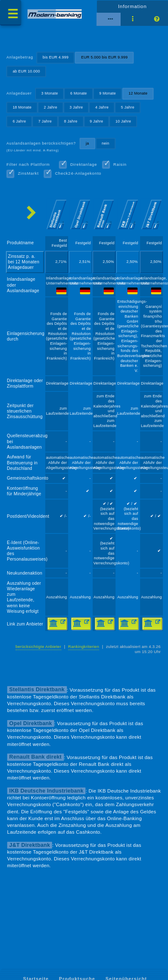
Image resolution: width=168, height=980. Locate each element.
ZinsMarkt (28, 173)
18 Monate (22, 107)
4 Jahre (102, 107)
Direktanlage (84, 164)
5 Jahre (128, 107)
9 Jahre (96, 121)
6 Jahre (19, 121)
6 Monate (78, 93)
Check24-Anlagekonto (78, 173)
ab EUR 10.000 (26, 71)
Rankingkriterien (84, 646)
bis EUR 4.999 (56, 57)
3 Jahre (76, 107)
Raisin (120, 164)
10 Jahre (123, 121)
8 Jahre (71, 121)
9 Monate (107, 93)
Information (132, 6)
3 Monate (50, 93)
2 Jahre (51, 107)
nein (105, 143)
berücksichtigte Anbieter (39, 646)
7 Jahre (45, 121)
